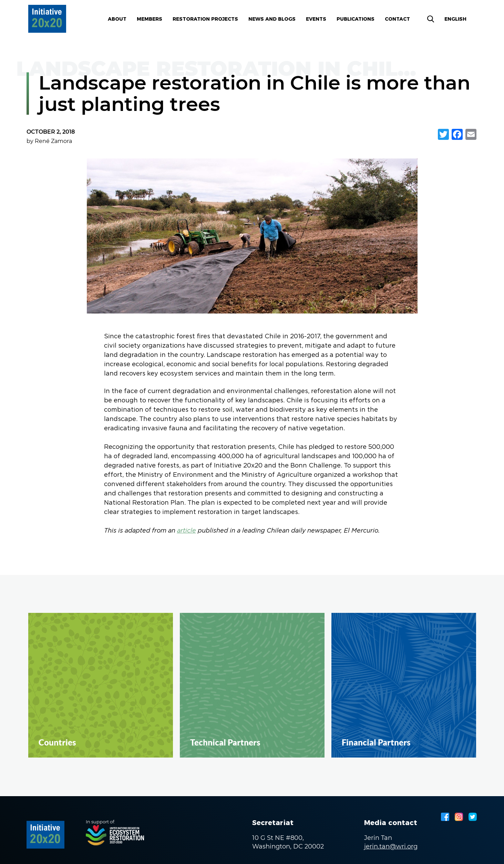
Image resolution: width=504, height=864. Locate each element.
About (117, 19)
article (187, 531)
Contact (397, 19)
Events (316, 19)
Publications (356, 19)
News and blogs (272, 19)
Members (150, 19)
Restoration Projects (205, 19)
